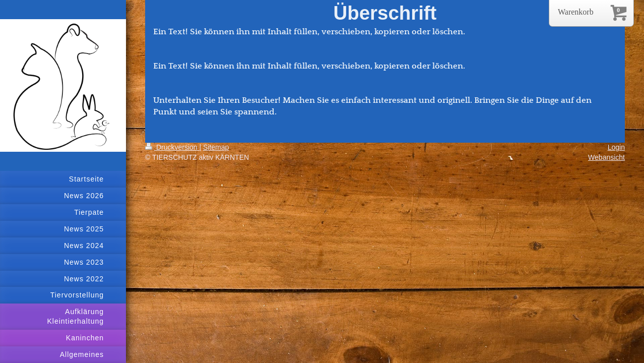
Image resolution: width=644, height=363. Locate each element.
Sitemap (216, 147)
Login (616, 147)
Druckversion (172, 147)
